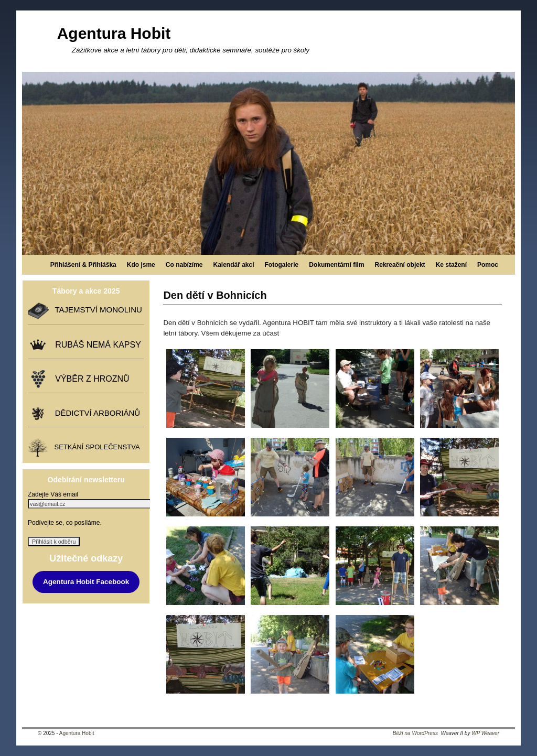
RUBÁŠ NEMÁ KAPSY (96, 345)
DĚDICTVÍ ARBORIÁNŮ (95, 413)
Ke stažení (451, 265)
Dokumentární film (336, 265)
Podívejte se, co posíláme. (65, 523)
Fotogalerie (282, 265)
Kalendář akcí (233, 265)
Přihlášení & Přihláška (83, 265)
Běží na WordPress (415, 733)
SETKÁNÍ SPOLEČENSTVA (95, 447)
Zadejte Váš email (53, 494)
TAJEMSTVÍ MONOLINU (96, 310)
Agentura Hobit (114, 33)
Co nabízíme (184, 265)
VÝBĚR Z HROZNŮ (90, 379)
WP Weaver (485, 733)
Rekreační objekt (400, 265)
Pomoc (488, 265)
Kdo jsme (141, 265)
